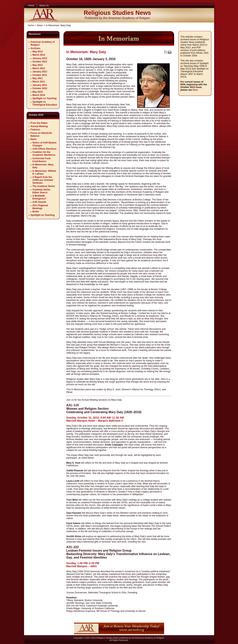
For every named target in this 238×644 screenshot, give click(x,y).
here (195, 90)
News (40, 25)
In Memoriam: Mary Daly (86, 52)
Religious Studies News (117, 13)
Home (31, 25)
